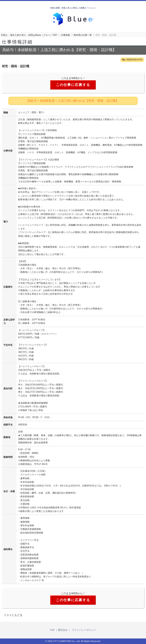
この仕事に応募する (73, 85)
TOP (52, 630)
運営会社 (63, 630)
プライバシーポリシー (84, 630)
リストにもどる (13, 615)
